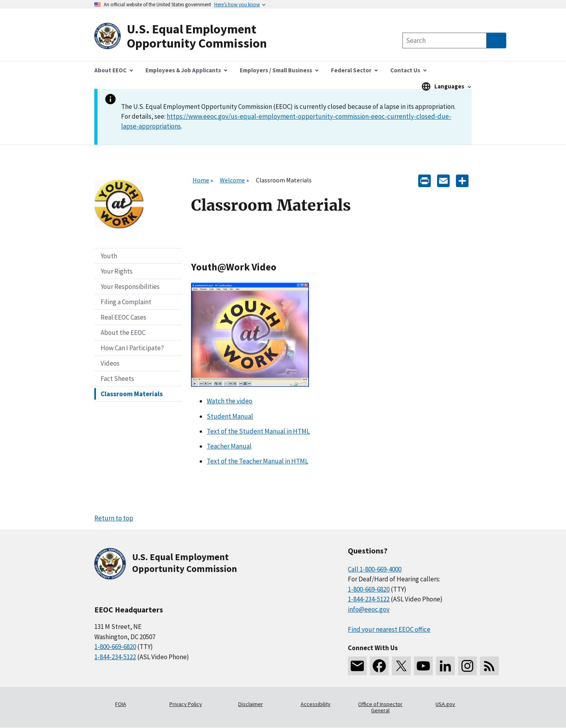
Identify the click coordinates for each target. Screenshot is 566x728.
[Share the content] (462, 180)
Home (201, 180)
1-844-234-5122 (115, 657)
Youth (109, 256)
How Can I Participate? (132, 348)
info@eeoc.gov (369, 609)
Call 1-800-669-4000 (375, 569)
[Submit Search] (496, 40)
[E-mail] (443, 180)
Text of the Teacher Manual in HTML (257, 461)
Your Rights (117, 271)
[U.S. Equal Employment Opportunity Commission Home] (189, 36)
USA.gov (445, 704)
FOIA (121, 704)
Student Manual (230, 416)
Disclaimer (251, 704)
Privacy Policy (186, 704)
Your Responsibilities (130, 287)
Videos (110, 363)
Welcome (232, 180)
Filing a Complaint (126, 302)
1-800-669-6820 (115, 647)
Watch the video (230, 401)
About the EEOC (123, 333)
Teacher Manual (229, 446)
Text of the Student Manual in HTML (258, 431)
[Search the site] (445, 40)
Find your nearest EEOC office (389, 629)
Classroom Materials (132, 394)
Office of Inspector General (380, 707)
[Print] (424, 180)
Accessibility (316, 704)
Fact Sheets (117, 379)
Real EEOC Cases (123, 317)
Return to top (114, 518)
